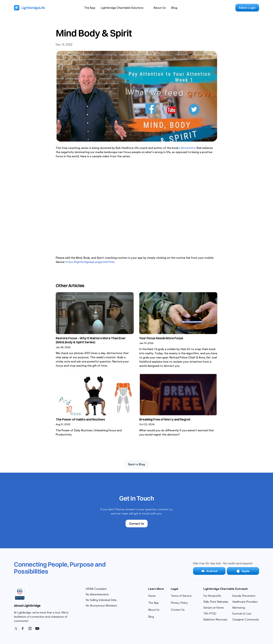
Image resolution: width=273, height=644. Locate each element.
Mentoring (239, 608)
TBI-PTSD (210, 613)
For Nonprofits (212, 596)
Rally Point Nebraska (216, 602)
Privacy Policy (179, 603)
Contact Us (178, 610)
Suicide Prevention (244, 596)
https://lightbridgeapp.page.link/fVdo (90, 262)
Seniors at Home (214, 608)
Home (152, 596)
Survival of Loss (242, 613)
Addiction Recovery (215, 619)
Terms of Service (181, 596)
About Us (160, 8)
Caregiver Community (246, 619)
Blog (174, 8)
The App (90, 8)
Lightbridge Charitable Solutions (122, 8)
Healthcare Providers (245, 602)
